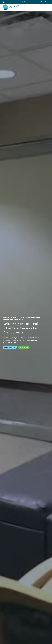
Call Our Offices (24, 347)
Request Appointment (10, 347)
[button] (48, 7)
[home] (11, 7)
